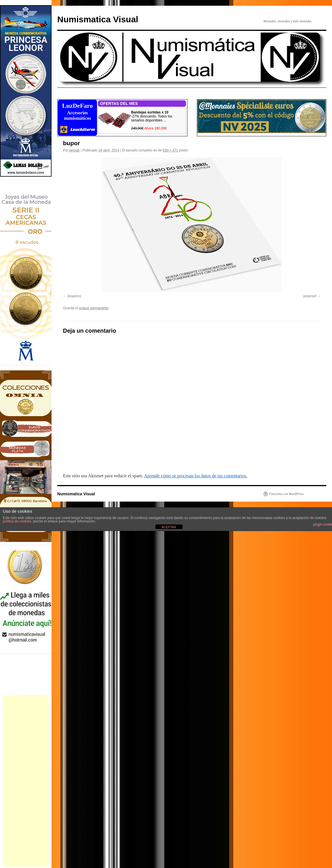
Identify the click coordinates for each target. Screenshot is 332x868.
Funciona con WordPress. (287, 494)
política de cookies (17, 521)
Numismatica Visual (98, 19)
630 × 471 (171, 150)
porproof (310, 296)
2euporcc (74, 296)
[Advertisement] (26, 781)
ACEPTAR (169, 527)
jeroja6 (74, 150)
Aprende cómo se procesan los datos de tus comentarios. (196, 476)
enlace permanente (94, 308)
